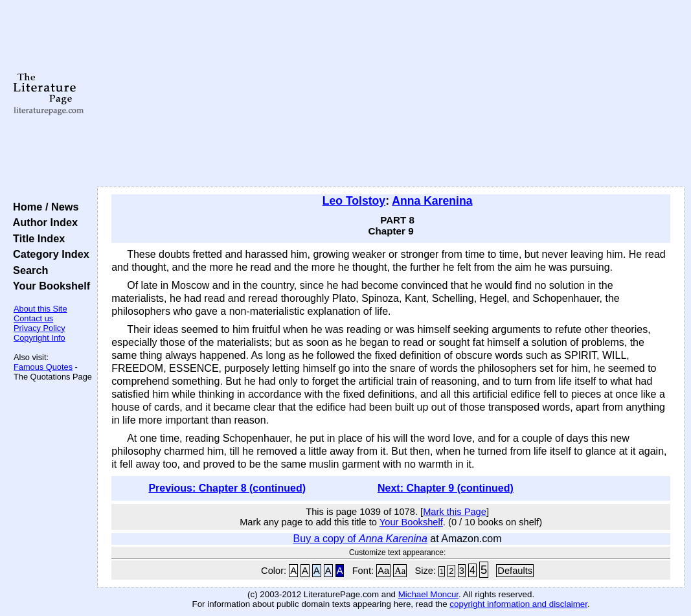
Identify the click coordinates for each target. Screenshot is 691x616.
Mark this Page (455, 512)
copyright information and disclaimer (518, 604)
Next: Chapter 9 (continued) (446, 488)
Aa (383, 571)
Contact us (33, 318)
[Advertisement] (391, 94)
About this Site (40, 309)
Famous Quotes (43, 367)
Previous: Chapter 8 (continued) (227, 488)
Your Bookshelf (49, 286)
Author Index (42, 222)
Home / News (43, 207)
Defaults (515, 571)
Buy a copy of (360, 539)
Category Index (48, 254)
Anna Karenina (432, 201)
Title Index (36, 238)
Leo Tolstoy (354, 201)
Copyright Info (40, 338)
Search (28, 270)
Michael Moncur (428, 594)
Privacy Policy (40, 328)
